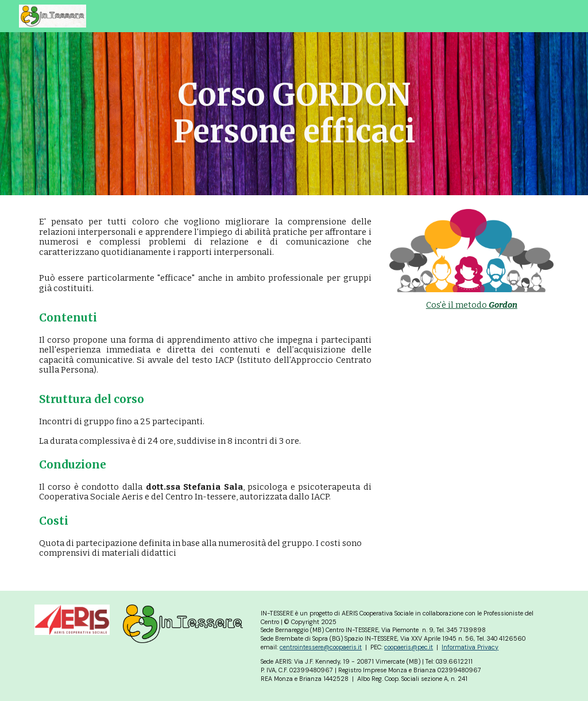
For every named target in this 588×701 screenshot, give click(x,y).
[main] (294, 114)
